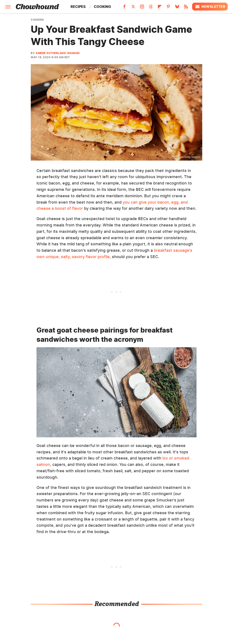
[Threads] (151, 8)
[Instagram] (142, 8)
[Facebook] (124, 8)
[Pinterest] (168, 8)
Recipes (78, 7)
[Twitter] (133, 8)
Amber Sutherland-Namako (58, 53)
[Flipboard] (160, 8)
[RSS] (186, 8)
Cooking (102, 7)
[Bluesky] (177, 8)
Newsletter (210, 7)
